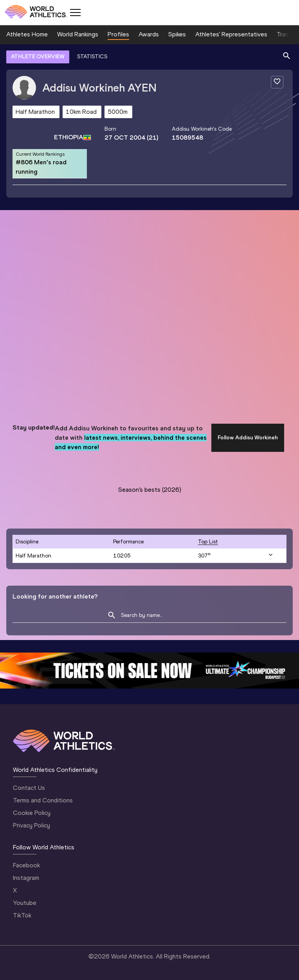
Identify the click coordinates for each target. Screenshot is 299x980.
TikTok (22, 915)
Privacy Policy (32, 825)
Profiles (118, 34)
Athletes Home (27, 34)
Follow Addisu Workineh (248, 438)
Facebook (26, 865)
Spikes (177, 34)
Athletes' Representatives (231, 34)
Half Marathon (33, 556)
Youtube (25, 903)
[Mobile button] (75, 13)
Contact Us (29, 788)
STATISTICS (92, 57)
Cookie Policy (32, 813)
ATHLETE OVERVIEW (38, 57)
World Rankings (78, 34)
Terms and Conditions (43, 800)
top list (208, 542)
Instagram (26, 878)
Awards (149, 34)
